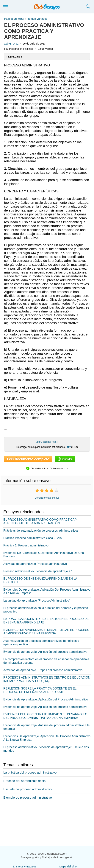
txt (69, 447)
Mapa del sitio (68, 866)
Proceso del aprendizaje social (25, 781)
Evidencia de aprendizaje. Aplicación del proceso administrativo (45, 652)
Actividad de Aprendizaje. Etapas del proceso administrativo (43, 670)
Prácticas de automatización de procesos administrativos (41, 531)
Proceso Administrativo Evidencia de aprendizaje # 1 (38, 571)
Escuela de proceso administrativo (28, 789)
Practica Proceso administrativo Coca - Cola (33, 538)
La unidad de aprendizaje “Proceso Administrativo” (37, 601)
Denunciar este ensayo (47, 498)
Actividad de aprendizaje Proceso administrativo (35, 564)
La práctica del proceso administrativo (30, 773)
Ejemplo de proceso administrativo (28, 798)
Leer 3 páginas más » (47, 442)
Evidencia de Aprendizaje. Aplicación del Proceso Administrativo (46, 699)
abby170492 (11, 44)
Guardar (65, 459)
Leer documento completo (28, 459)
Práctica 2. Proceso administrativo (26, 545)
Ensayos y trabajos (25, 866)
